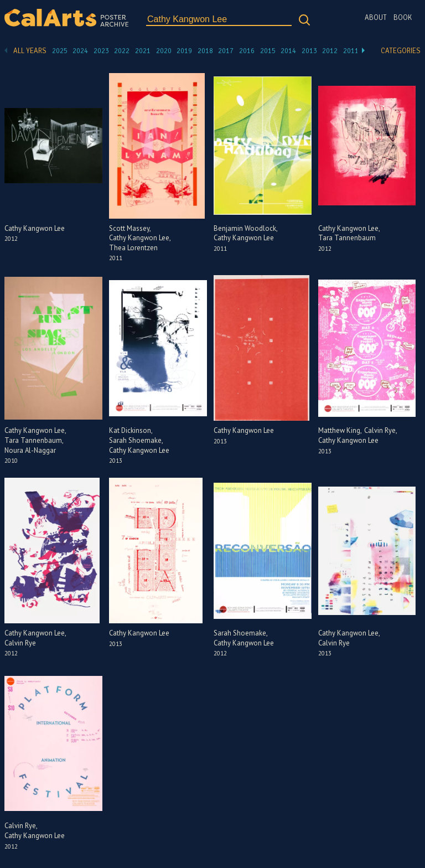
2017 (226, 51)
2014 (288, 51)
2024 (80, 51)
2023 (101, 51)
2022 (122, 51)
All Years (30, 51)
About (376, 18)
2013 (309, 51)
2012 (330, 51)
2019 (184, 51)
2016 (247, 51)
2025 (60, 51)
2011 (351, 51)
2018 (205, 51)
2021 (143, 51)
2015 (268, 51)
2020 (164, 51)
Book (403, 18)
